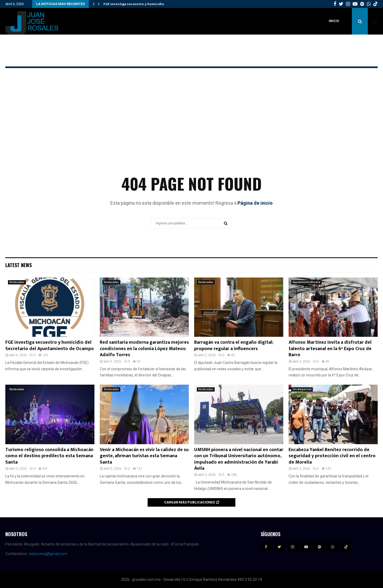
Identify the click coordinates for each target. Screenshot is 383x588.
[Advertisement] (191, 129)
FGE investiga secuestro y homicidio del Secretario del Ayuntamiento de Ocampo (50, 345)
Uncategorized (302, 389)
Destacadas (17, 282)
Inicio (334, 21)
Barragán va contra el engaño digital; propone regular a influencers (234, 345)
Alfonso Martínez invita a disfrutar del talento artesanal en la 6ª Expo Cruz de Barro (330, 349)
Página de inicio (255, 203)
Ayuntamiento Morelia (306, 282)
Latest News (18, 265)
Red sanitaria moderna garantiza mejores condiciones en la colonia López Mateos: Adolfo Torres (144, 349)
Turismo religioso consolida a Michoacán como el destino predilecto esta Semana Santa (49, 456)
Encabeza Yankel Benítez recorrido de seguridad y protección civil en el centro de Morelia (332, 456)
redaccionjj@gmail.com (48, 554)
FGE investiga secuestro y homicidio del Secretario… (147, 4)
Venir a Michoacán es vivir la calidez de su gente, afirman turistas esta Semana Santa (144, 456)
